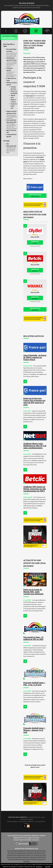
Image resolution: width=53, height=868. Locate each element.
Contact (26, 824)
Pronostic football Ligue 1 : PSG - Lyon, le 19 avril (34, 684)
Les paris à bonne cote (14, 106)
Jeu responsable (40, 821)
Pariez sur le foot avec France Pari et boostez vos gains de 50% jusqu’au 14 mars (34, 401)
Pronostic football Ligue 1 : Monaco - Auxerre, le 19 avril (34, 730)
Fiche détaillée (35, 246)
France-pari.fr (31, 62)
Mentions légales (12, 821)
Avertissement (23, 821)
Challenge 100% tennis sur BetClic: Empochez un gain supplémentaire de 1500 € (35, 489)
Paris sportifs (35, 309)
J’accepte (48, 867)
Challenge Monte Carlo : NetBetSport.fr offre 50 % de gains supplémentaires (35, 446)
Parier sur (35, 242)
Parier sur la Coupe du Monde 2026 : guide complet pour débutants (33, 592)
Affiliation (31, 821)
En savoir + (39, 867)
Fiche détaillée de (35, 196)
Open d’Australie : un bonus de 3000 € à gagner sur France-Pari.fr (35, 357)
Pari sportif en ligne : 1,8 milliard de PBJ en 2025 (33, 638)
